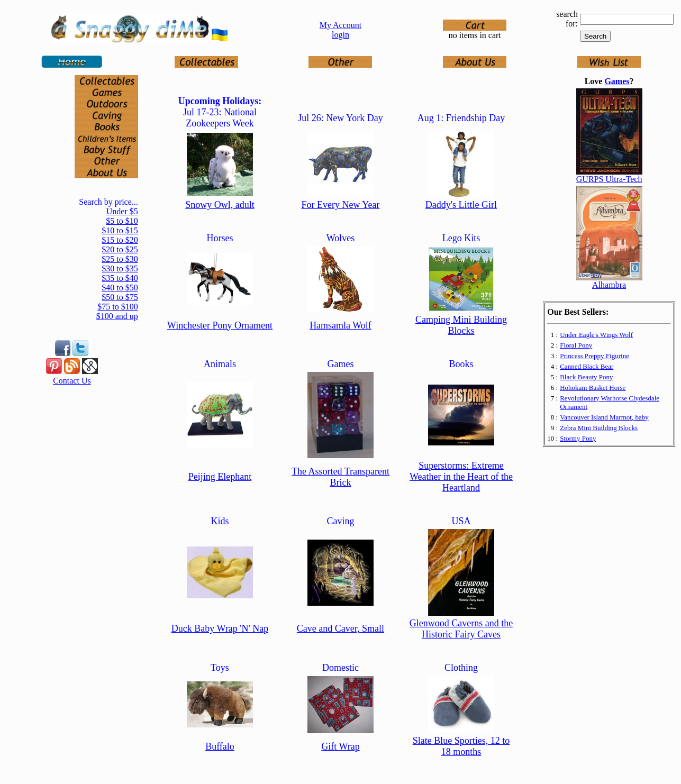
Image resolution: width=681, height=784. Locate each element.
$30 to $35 (120, 268)
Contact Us (72, 381)
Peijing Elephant (220, 477)
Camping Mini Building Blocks (461, 325)
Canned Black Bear (587, 366)
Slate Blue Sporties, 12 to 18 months (461, 746)
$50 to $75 (120, 297)
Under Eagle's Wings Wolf (596, 335)
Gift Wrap (340, 746)
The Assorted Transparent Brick (340, 477)
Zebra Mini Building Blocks (599, 428)
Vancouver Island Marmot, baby (604, 417)
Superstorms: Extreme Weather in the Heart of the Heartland (461, 477)
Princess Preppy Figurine (594, 356)
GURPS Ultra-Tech (609, 179)
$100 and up (117, 316)
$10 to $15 (120, 230)
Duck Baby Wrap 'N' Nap (220, 628)
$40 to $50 (120, 288)
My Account (341, 25)
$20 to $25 (120, 249)
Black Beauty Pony (586, 377)
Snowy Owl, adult (220, 205)
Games (617, 81)
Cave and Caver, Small (340, 628)
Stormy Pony (578, 438)
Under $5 (122, 211)
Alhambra (609, 285)
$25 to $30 (120, 259)
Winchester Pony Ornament (220, 325)
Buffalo (220, 746)
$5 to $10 (122, 221)
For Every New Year (340, 205)
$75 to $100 (117, 307)
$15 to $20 (120, 240)
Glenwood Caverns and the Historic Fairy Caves (461, 629)
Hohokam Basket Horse (593, 388)
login (340, 35)
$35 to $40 (120, 278)
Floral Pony (576, 345)
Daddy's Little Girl (461, 205)
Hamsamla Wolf (340, 325)
